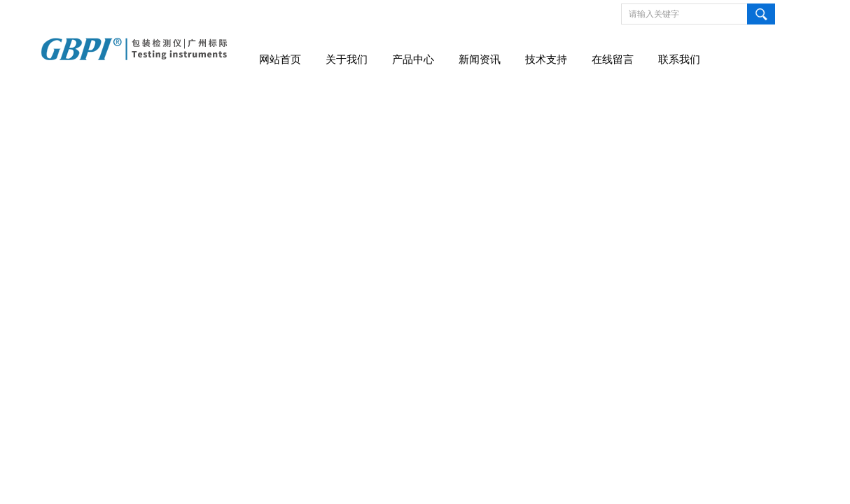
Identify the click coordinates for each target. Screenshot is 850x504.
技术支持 (546, 59)
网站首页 (280, 59)
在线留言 (613, 59)
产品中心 (413, 59)
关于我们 (347, 59)
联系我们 (679, 59)
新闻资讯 (480, 59)
